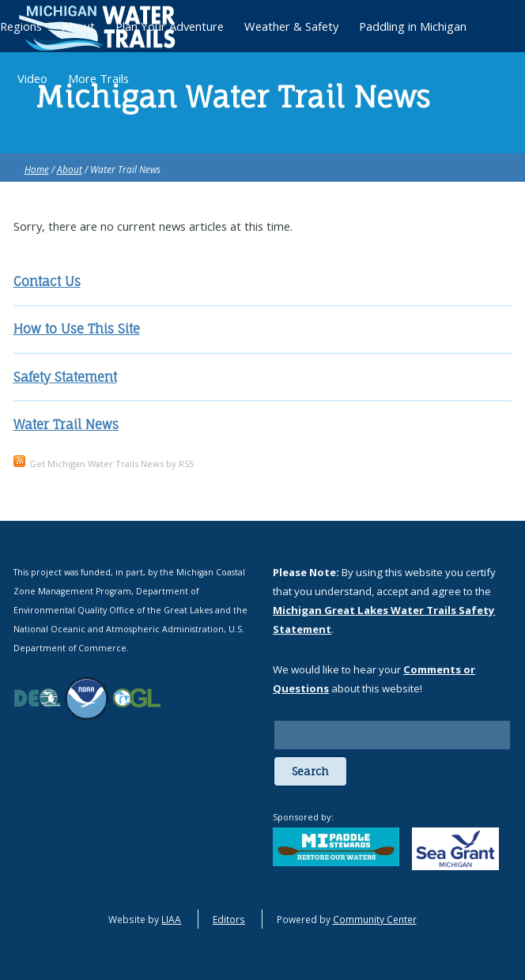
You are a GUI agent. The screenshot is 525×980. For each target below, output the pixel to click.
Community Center (375, 919)
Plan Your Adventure (170, 26)
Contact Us (47, 281)
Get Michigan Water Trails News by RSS (111, 464)
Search (310, 771)
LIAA (171, 919)
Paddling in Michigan (413, 26)
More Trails (98, 78)
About (70, 169)
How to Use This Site (77, 329)
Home (37, 169)
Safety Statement (65, 377)
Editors (229, 919)
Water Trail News (66, 424)
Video (32, 78)
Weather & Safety (291, 26)
